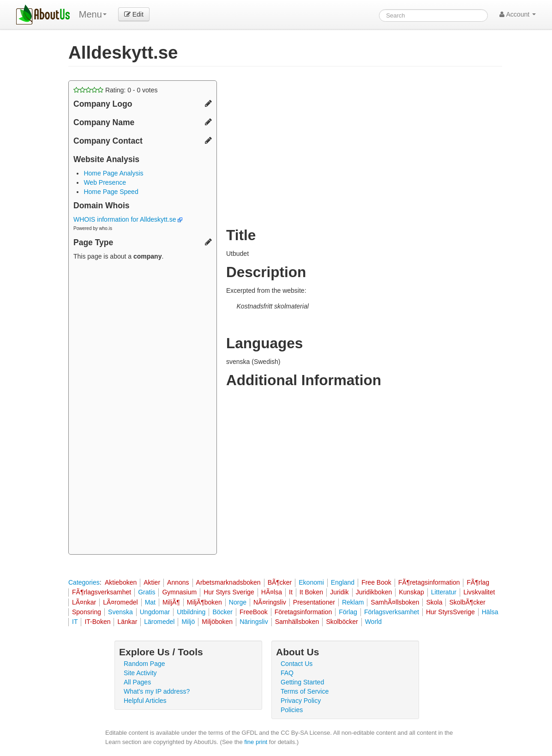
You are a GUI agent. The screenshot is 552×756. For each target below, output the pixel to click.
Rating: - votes (116, 90)
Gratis (147, 592)
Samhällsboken (297, 622)
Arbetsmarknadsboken (228, 582)
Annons (178, 582)
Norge (238, 602)
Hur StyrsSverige (450, 612)
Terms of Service (305, 691)
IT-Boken (97, 622)
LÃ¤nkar (84, 602)
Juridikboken (374, 592)
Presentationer (314, 602)
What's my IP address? (157, 691)
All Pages (137, 682)
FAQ (287, 673)
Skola (434, 602)
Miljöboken (217, 622)
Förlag (348, 612)
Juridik (339, 592)
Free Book (376, 582)
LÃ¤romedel (120, 602)
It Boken (311, 592)
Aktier (152, 582)
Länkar (127, 622)
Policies (292, 710)
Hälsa (490, 612)
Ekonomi (311, 582)
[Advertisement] (143, 409)
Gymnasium (179, 592)
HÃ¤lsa (272, 592)
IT (75, 622)
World (373, 622)
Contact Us (297, 664)
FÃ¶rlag (478, 582)
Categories (84, 582)
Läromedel (159, 622)
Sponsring (87, 612)
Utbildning (191, 612)
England (343, 582)
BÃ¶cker (280, 582)
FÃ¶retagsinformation (429, 582)
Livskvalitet (479, 592)
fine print (256, 742)
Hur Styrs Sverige (229, 592)
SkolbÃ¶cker (467, 602)
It (291, 592)
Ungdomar (155, 612)
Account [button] (518, 14)
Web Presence (105, 182)
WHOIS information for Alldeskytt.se (128, 219)
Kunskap (411, 592)
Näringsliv (254, 622)
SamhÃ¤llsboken (395, 602)
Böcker (222, 612)
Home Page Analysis (113, 173)
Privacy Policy (301, 701)
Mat (150, 602)
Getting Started (302, 682)
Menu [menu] (93, 14)
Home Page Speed (111, 192)
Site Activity (140, 673)
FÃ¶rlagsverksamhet (102, 592)
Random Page (144, 664)
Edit (134, 14)
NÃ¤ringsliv (270, 602)
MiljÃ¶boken (204, 602)
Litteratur (444, 592)
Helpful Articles (145, 701)
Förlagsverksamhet (392, 612)
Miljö (188, 622)
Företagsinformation (303, 612)
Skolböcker (342, 622)
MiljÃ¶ (171, 602)
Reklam (353, 602)
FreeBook (254, 612)
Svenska (120, 612)
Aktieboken (121, 582)
